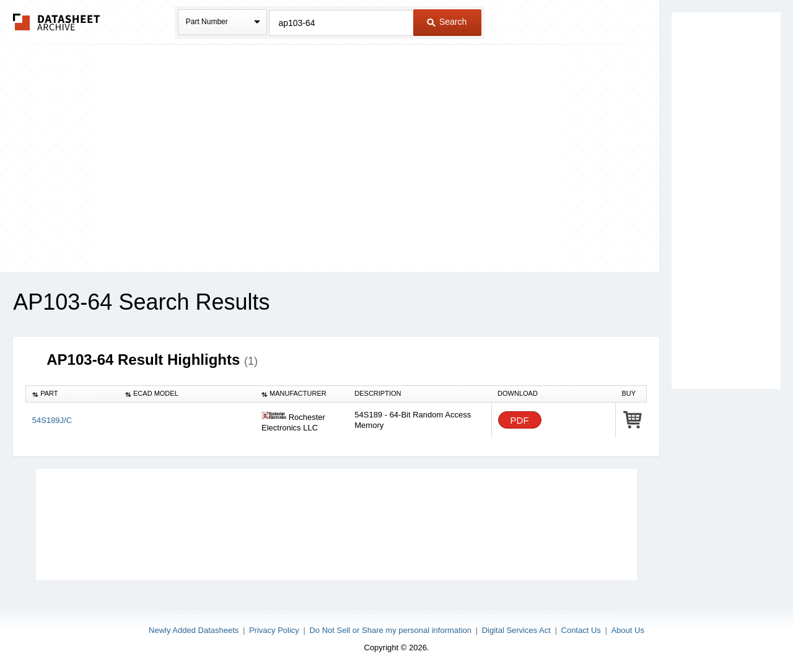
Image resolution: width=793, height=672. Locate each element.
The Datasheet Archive (57, 22)
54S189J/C (52, 420)
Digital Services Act (516, 630)
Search (447, 22)
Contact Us (581, 630)
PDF (520, 420)
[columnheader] (72, 394)
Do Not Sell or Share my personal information (390, 630)
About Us (627, 630)
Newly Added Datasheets (194, 630)
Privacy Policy (274, 630)
